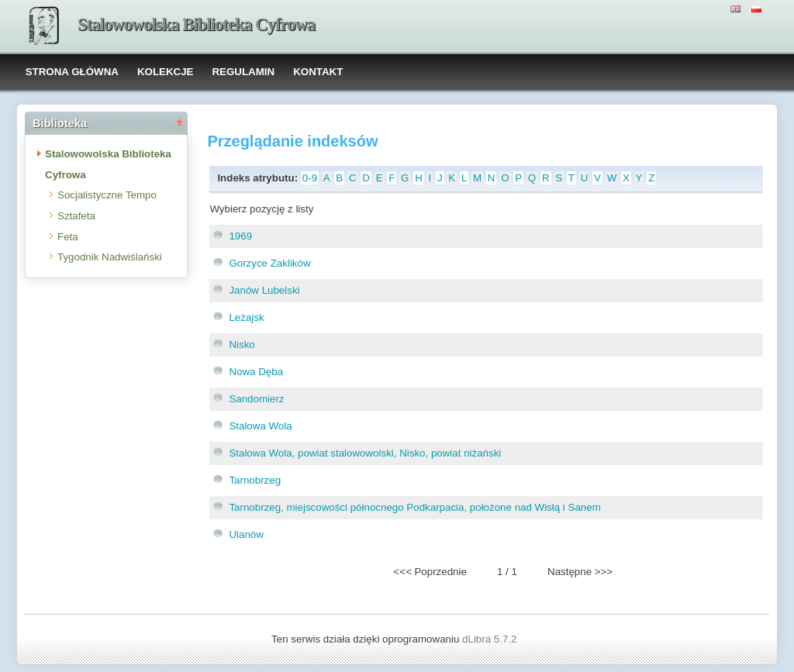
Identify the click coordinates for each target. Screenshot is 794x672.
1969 (240, 236)
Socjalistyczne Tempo (107, 195)
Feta (68, 237)
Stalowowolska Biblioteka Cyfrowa (196, 24)
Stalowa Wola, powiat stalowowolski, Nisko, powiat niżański (365, 453)
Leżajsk (246, 317)
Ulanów (246, 534)
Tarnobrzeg (255, 480)
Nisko (242, 345)
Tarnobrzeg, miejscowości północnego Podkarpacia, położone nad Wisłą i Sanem (414, 507)
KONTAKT (318, 72)
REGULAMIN (243, 72)
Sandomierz (256, 399)
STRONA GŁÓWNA (72, 72)
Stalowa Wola (260, 426)
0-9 (310, 178)
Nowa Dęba (256, 372)
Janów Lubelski (264, 290)
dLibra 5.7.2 (491, 639)
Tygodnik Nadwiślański (110, 257)
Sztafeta (76, 216)
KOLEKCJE (166, 72)
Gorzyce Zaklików (269, 263)
